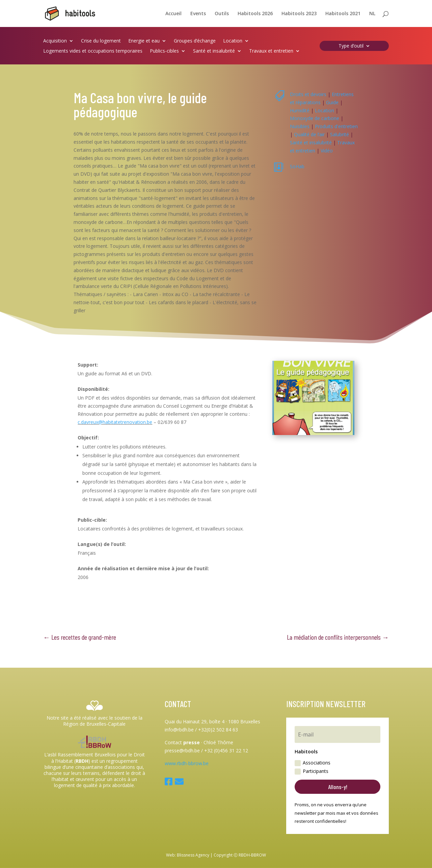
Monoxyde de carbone (315, 118)
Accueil (173, 14)
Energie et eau (144, 41)
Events (198, 14)
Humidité (300, 110)
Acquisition (55, 41)
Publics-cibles (164, 51)
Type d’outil (351, 46)
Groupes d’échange (195, 41)
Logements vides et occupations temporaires (93, 51)
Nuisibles (300, 126)
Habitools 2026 (255, 14)
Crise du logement (101, 41)
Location (233, 41)
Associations (313, 763)
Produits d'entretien (336, 126)
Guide (332, 102)
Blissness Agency (193, 855)
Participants (312, 771)
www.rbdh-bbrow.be (187, 763)
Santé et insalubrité (214, 51)
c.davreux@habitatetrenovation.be (115, 422)
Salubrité (340, 134)
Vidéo (327, 151)
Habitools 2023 (299, 14)
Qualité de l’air (309, 134)
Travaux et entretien (271, 51)
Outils (222, 14)
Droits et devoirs (308, 94)
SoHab (297, 166)
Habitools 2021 (343, 14)
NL (372, 14)
